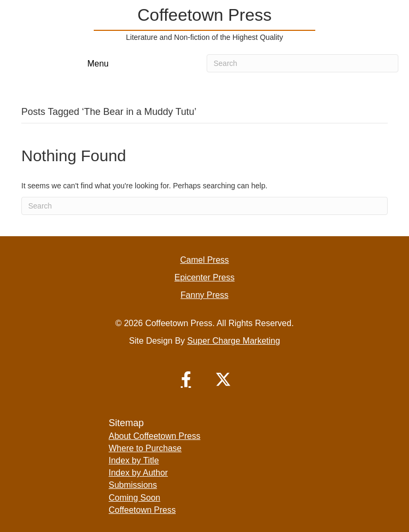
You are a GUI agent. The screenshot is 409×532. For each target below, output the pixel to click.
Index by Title (134, 460)
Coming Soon (134, 498)
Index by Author (138, 473)
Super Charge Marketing (234, 341)
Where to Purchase (145, 448)
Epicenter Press (205, 277)
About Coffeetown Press (154, 436)
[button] (186, 379)
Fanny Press (204, 295)
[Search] (302, 63)
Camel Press (204, 260)
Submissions (133, 485)
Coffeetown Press (142, 510)
